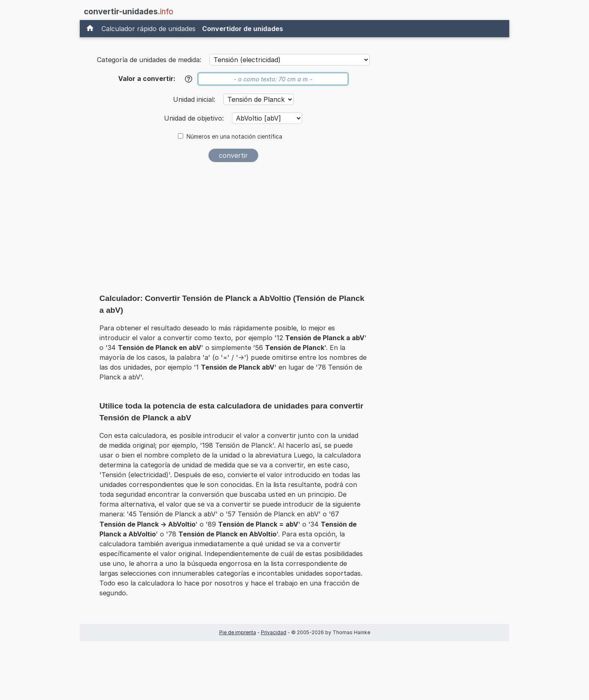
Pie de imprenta (238, 632)
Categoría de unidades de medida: (149, 60)
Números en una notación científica (234, 137)
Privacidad (274, 632)
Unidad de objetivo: (195, 118)
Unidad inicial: (195, 99)
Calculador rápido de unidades (148, 29)
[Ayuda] (189, 79)
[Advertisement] (233, 230)
